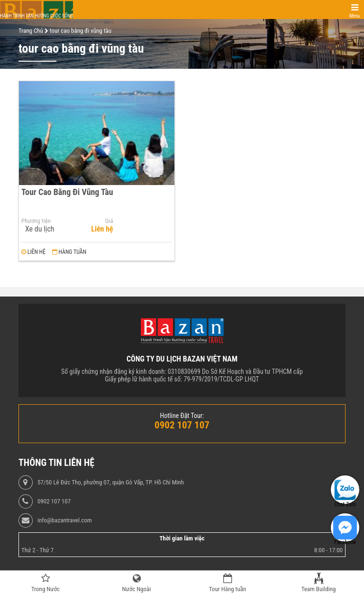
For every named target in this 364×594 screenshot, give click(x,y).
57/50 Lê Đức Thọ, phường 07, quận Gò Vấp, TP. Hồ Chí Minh (111, 483)
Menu (355, 16)
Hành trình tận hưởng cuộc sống (36, 16)
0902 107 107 (54, 501)
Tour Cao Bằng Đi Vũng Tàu (67, 192)
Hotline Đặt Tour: (182, 416)
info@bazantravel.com (65, 520)
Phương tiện (36, 221)
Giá (109, 221)
